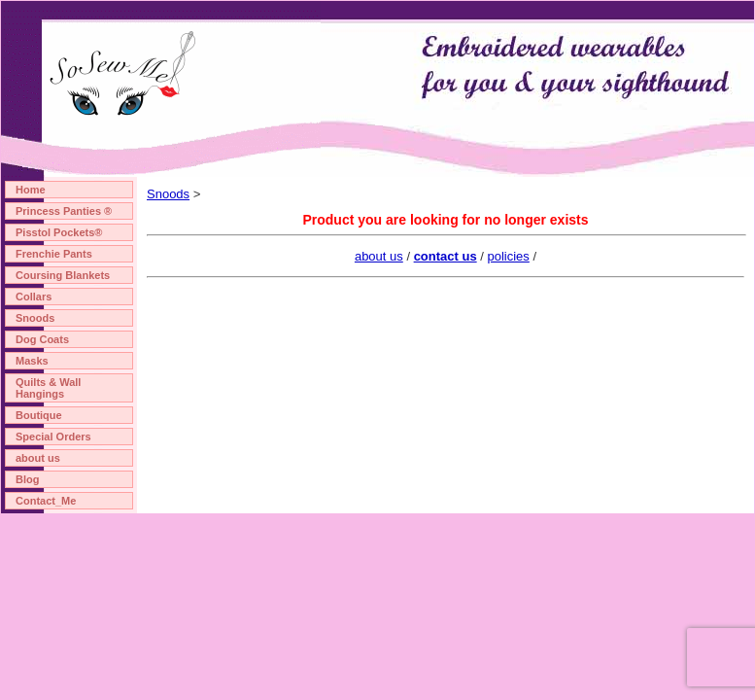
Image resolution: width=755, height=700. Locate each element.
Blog (27, 479)
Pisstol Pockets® (59, 232)
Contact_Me (46, 501)
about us (38, 458)
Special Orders (53, 437)
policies (508, 256)
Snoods (35, 318)
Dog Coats (42, 339)
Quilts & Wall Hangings (48, 388)
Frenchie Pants (54, 254)
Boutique (39, 415)
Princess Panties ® (64, 211)
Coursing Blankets (63, 275)
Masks (32, 361)
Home (31, 190)
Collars (34, 297)
